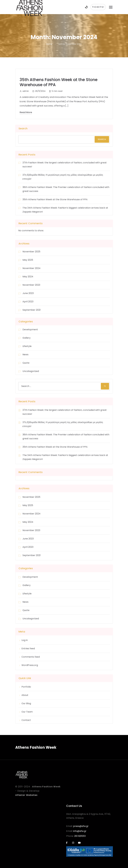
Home (49, 44)
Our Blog (26, 703)
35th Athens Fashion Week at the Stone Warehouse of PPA (59, 82)
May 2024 (28, 277)
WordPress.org (30, 665)
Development (30, 330)
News (25, 355)
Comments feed (31, 657)
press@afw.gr (81, 826)
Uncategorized (31, 371)
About (25, 695)
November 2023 (31, 285)
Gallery (27, 338)
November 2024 (31, 268)
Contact (26, 720)
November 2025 (31, 252)
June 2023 (28, 293)
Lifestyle (27, 346)
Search (23, 128)
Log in (25, 640)
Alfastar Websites (26, 795)
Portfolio (26, 687)
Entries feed (28, 648)
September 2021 (32, 310)
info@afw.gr (80, 831)
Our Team (27, 712)
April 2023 (28, 302)
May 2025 (28, 260)
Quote (26, 363)
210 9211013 (80, 836)
